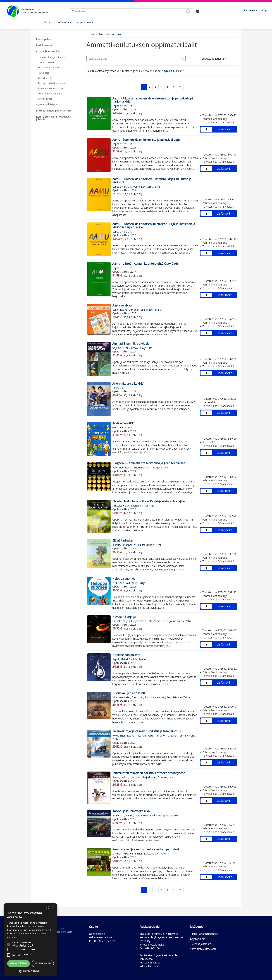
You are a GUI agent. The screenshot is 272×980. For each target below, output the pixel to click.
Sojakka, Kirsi (120, 348)
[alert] (30, 940)
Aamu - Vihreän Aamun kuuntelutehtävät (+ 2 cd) (145, 264)
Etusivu (48, 22)
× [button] (52, 907)
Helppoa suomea (124, 579)
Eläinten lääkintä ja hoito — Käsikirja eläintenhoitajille (148, 501)
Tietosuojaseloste (201, 944)
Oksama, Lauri (166, 777)
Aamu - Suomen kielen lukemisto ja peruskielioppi (146, 140)
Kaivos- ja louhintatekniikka (131, 811)
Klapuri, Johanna (122, 545)
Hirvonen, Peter (121, 697)
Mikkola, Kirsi (153, 545)
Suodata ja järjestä (215, 59)
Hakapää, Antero (168, 815)
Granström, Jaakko (123, 621)
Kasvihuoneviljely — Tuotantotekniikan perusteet (146, 849)
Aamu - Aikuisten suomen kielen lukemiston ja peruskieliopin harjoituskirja (153, 100)
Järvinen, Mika (120, 854)
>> (180, 87)
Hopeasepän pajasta (126, 655)
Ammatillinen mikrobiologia (131, 343)
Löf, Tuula (138, 545)
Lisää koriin (224, 129)
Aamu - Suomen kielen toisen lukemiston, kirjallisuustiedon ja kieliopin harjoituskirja (154, 226)
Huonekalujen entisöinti (129, 693)
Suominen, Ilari (142, 467)
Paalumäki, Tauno (123, 815)
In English (265, 10)
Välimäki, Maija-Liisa (141, 348)
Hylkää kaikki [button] (43, 963)
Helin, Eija (118, 388)
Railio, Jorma (162, 736)
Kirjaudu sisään (86, 22)
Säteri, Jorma (178, 736)
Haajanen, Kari (161, 467)
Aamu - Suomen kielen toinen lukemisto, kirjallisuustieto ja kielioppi (152, 181)
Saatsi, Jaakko (120, 777)
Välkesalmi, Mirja (136, 583)
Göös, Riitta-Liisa (122, 427)
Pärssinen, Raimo (122, 467)
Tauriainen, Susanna (143, 506)
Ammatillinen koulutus (112, 34)
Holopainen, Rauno (123, 736)
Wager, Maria (154, 310)
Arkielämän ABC (123, 423)
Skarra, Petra (184, 621)
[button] (188, 11)
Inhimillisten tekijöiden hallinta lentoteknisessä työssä (149, 773)
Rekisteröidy (64, 22)
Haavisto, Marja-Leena (143, 777)
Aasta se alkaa (122, 305)
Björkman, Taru (141, 697)
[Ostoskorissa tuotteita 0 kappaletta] (197, 11)
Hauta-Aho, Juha (161, 697)
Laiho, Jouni (168, 621)
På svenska (250, 10)
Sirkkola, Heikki (121, 506)
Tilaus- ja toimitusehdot (204, 934)
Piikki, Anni (118, 583)
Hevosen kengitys (124, 617)
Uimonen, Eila (137, 310)
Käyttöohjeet (198, 939)
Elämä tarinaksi (123, 540)
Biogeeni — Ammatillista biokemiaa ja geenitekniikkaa (149, 463)
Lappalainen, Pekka (146, 815)
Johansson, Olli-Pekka (148, 621)
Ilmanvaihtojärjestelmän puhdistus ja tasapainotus (146, 731)
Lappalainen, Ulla (122, 106)
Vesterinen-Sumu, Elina (147, 187)
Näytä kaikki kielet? (173, 71)
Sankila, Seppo (137, 659)
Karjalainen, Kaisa (140, 854)
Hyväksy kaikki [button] (19, 963)
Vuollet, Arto (159, 854)
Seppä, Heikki (120, 659)
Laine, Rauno (120, 310)
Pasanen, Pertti (145, 736)
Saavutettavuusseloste (203, 949)
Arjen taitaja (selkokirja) (128, 384)
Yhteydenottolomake (152, 945)
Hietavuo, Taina (181, 697)
